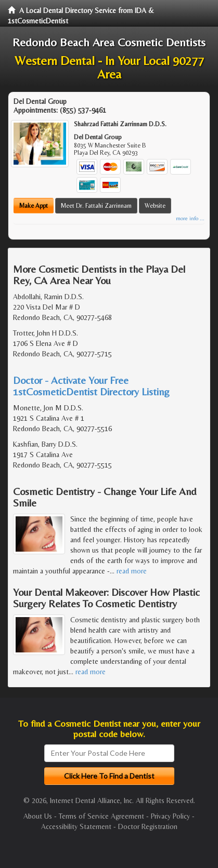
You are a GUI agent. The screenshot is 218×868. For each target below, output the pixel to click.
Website (155, 206)
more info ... (190, 218)
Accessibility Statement (76, 826)
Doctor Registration (148, 826)
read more (132, 571)
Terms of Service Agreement (101, 816)
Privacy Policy (170, 816)
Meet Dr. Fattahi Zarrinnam (96, 206)
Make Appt (34, 206)
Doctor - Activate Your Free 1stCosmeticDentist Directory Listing (91, 386)
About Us (38, 816)
